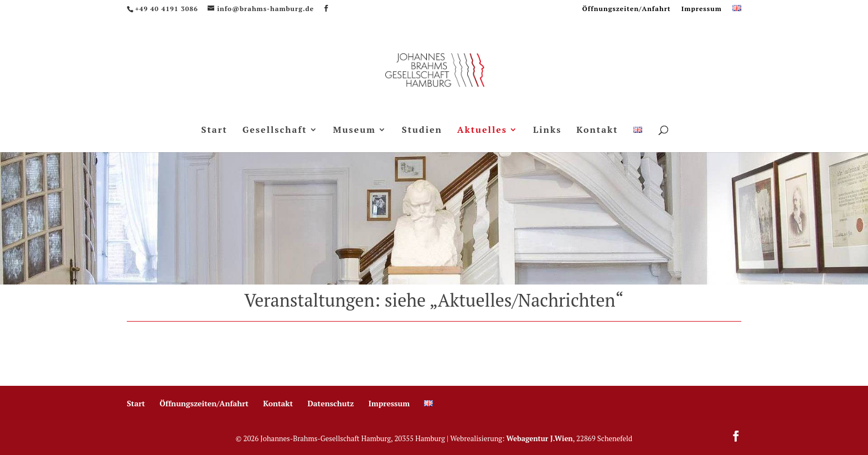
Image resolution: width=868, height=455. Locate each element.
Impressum (702, 9)
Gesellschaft (275, 131)
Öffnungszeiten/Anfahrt (627, 9)
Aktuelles (482, 131)
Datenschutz (330, 403)
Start (214, 131)
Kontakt (597, 131)
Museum (355, 131)
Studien (422, 131)
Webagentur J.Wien (540, 438)
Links (547, 131)
